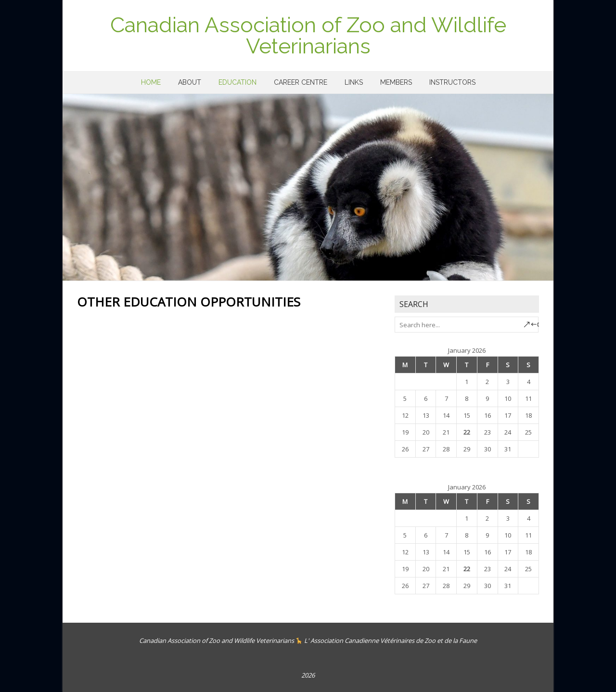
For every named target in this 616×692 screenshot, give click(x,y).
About (190, 82)
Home (151, 82)
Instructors (452, 82)
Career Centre (301, 82)
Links (354, 82)
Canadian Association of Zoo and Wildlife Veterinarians (308, 35)
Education (237, 82)
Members (396, 82)
